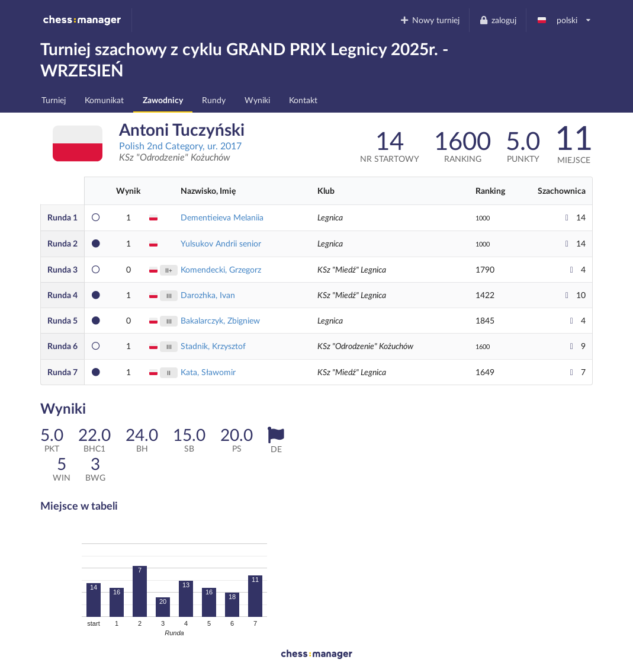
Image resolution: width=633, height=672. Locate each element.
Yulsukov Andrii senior (221, 243)
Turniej (54, 100)
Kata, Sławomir (208, 372)
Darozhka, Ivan (208, 295)
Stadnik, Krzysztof (213, 346)
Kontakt (303, 100)
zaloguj (497, 20)
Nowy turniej (430, 20)
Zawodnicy (163, 100)
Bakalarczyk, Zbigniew (220, 320)
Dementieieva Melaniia (222, 217)
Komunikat (104, 100)
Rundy (214, 100)
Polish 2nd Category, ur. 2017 (180, 145)
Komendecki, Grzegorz (221, 269)
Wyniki (257, 100)
